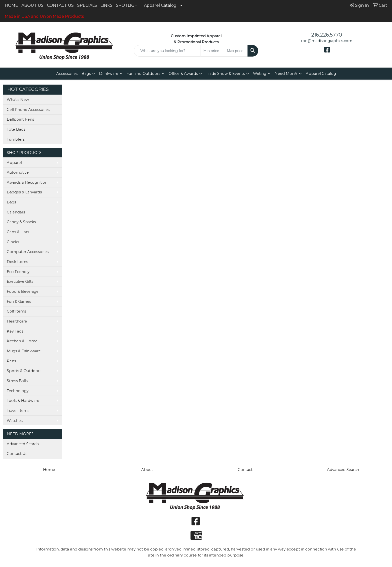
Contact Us (17, 454)
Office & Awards (183, 74)
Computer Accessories (28, 252)
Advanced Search (23, 444)
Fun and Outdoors (143, 74)
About (147, 470)
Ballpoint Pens (20, 119)
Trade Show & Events (225, 74)
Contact (245, 470)
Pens (11, 361)
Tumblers (16, 139)
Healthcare (17, 321)
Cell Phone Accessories (28, 110)
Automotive (18, 172)
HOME (11, 5)
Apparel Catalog (160, 5)
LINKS (106, 5)
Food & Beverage (23, 292)
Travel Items (18, 411)
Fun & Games (19, 302)
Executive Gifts (20, 281)
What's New (18, 100)
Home (49, 470)
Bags (86, 74)
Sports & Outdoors (24, 371)
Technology (18, 391)
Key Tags (15, 331)
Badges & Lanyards (24, 192)
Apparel (14, 163)
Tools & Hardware (23, 401)
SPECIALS (87, 5)
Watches (15, 421)
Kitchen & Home (22, 341)
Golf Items (16, 311)
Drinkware (109, 74)
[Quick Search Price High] (236, 51)
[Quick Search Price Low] (212, 51)
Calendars (16, 212)
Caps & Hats (18, 232)
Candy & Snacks (21, 222)
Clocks (13, 242)
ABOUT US (32, 5)
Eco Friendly (18, 272)
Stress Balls (17, 381)
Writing (260, 74)
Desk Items (17, 262)
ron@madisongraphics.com (327, 41)
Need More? (286, 74)
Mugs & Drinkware (24, 351)
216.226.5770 (327, 35)
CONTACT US (60, 5)
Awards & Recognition (27, 182)
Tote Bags (16, 129)
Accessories (67, 74)
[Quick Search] (167, 51)
